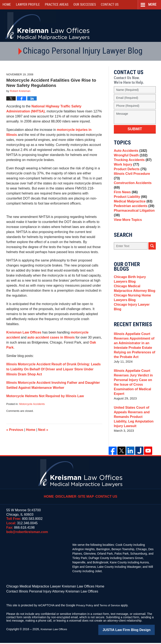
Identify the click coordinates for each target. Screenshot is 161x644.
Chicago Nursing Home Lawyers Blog (131, 308)
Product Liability (129, 198)
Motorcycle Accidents (32, 404)
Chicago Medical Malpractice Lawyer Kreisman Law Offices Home (49, 589)
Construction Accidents (135, 186)
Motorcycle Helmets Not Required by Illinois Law (45, 396)
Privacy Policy (85, 607)
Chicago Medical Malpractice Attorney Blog (133, 297)
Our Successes (85, 5)
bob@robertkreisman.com (27, 535)
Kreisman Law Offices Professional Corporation (48, 26)
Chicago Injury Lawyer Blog (135, 316)
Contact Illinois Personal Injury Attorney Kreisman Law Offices (46, 593)
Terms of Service (112, 607)
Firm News (125, 192)
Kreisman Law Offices (24, 332)
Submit (135, 129)
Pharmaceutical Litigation (133, 218)
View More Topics (127, 226)
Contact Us (105, 496)
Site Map (87, 496)
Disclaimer (68, 496)
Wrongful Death (130, 157)
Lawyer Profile (28, 5)
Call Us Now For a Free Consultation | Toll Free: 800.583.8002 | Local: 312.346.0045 (138, 26)
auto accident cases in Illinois (51, 337)
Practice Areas (57, 5)
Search (152, 253)
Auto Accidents (129, 151)
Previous (15, 430)
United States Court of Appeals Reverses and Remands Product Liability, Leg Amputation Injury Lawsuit (134, 420)
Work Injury (126, 169)
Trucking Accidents (132, 163)
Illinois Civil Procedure (134, 181)
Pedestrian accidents (133, 210)
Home (7, 5)
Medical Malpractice (132, 204)
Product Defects (129, 175)
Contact (110, 5)
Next (43, 430)
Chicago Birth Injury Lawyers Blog (129, 287)
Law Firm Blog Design (135, 631)
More (152, 5)
